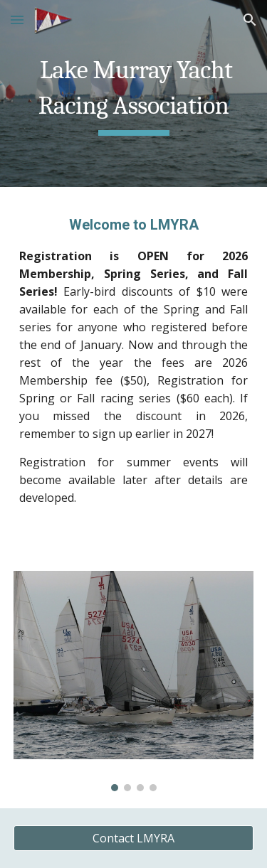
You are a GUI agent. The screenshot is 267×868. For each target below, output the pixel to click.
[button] (17, 20)
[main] (134, 93)
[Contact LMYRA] (134, 838)
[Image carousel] (134, 681)
